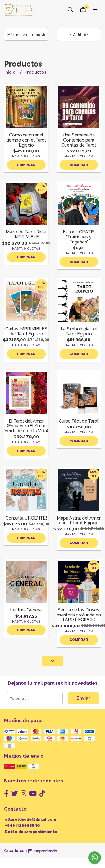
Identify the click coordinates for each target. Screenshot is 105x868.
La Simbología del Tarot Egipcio (79, 331)
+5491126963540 (22, 825)
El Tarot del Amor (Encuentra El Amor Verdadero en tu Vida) (26, 426)
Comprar (26, 165)
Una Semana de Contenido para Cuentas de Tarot (79, 140)
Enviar (83, 698)
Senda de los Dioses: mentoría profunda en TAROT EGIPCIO (79, 615)
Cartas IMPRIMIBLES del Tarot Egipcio (26, 331)
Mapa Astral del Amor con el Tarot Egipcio (79, 520)
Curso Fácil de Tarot (79, 421)
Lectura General (26, 610)
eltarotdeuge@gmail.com (30, 819)
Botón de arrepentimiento (31, 832)
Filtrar (79, 34)
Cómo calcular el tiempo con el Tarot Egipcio (26, 140)
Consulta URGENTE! (26, 518)
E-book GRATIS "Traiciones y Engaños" (79, 237)
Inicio (11, 72)
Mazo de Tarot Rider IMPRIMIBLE (26, 234)
